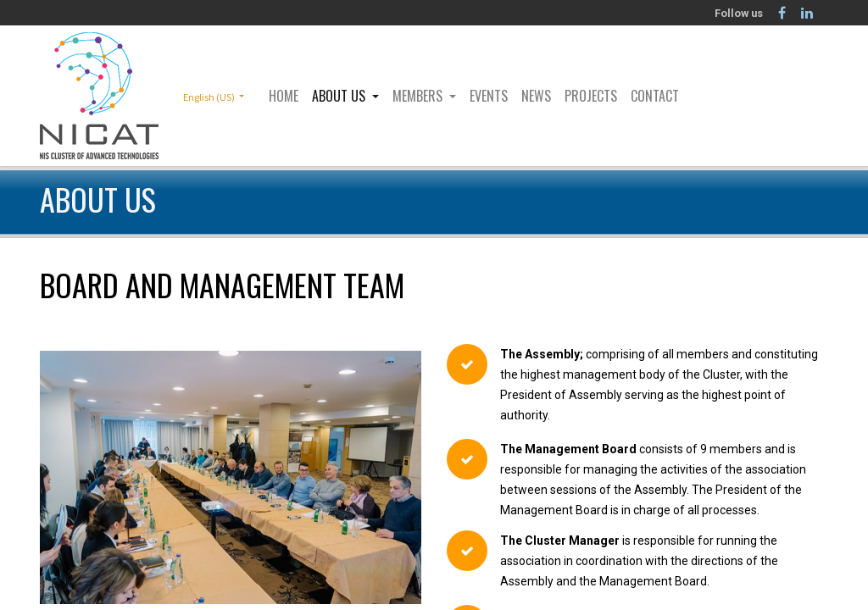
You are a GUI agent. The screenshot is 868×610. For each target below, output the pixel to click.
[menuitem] (284, 96)
